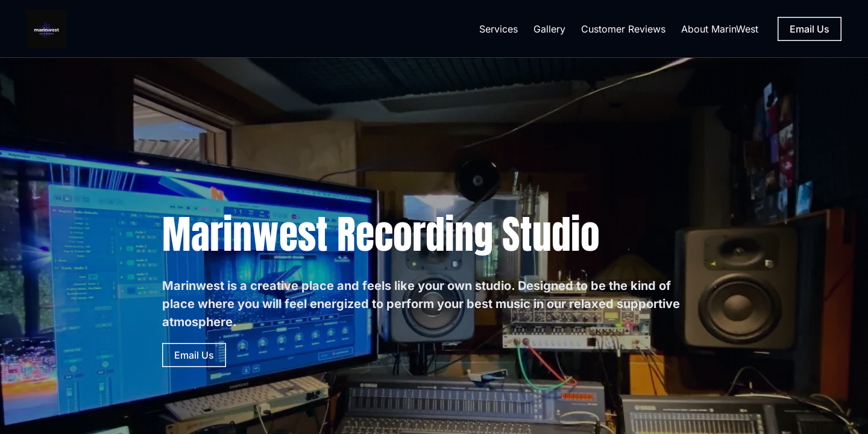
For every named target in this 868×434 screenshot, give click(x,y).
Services (498, 29)
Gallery (549, 29)
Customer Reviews (623, 29)
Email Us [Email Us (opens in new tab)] (810, 29)
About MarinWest (720, 29)
